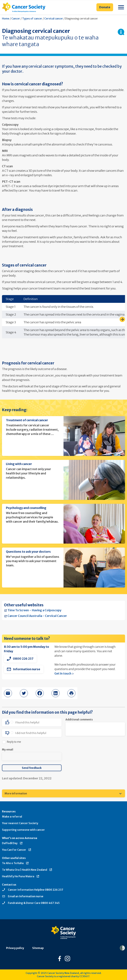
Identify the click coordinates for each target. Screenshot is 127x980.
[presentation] (91, 754)
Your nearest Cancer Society (20, 823)
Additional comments (79, 720)
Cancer (16, 18)
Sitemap (38, 948)
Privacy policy (15, 948)
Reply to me (14, 742)
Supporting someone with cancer (23, 830)
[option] (32, 722)
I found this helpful (27, 722)
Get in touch (64, 673)
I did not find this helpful (31, 733)
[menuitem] (63, 793)
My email (8, 750)
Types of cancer (32, 18)
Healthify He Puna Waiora (21, 876)
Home (6, 18)
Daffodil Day (12, 843)
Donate (105, 7)
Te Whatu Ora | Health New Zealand (27, 870)
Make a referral (12, 817)
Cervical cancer (54, 18)
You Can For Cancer (17, 850)
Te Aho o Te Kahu (15, 863)
